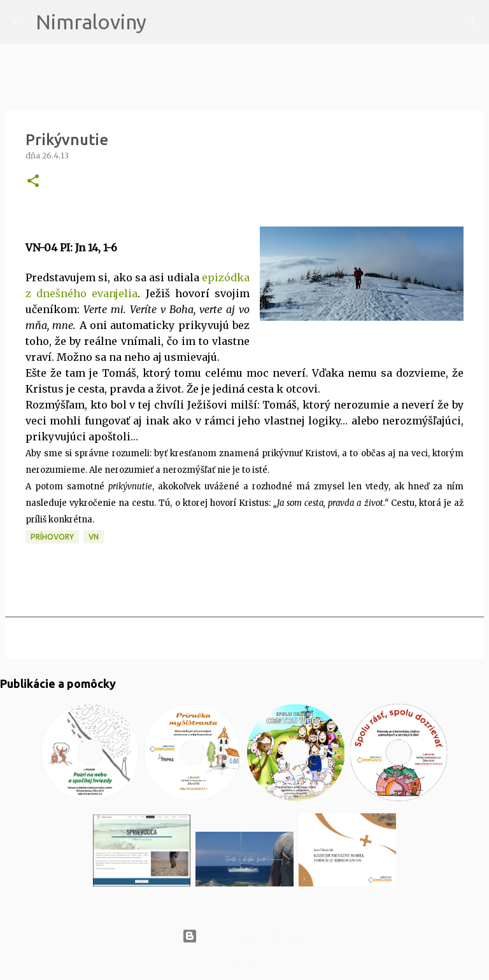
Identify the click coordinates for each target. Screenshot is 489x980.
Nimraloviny (91, 22)
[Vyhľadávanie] (164, 22)
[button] (33, 182)
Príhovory (52, 537)
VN (94, 537)
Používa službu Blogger (244, 936)
